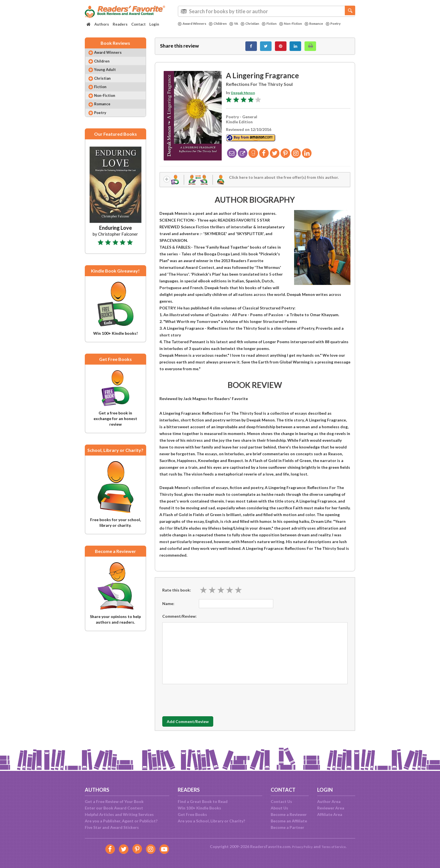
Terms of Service (336, 846)
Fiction (280, 24)
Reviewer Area (331, 808)
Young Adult (109, 76)
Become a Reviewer (289, 814)
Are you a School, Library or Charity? (211, 821)
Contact (138, 24)
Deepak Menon (245, 96)
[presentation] (205, 704)
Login (154, 24)
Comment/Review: (179, 621)
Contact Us (281, 801)
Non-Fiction (304, 24)
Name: (168, 608)
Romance (330, 24)
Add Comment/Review (196, 727)
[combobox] (266, 11)
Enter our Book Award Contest (114, 808)
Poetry (186, 28)
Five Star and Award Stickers (112, 827)
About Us (279, 808)
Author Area (329, 801)
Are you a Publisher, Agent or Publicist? (121, 821)
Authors (102, 24)
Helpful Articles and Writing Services (119, 814)
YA (240, 24)
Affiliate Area (330, 814)
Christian (258, 24)
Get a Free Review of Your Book (114, 801)
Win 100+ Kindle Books (199, 808)
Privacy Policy (299, 846)
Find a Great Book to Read (203, 801)
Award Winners (194, 24)
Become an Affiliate (289, 821)
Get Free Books (192, 814)
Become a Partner (287, 827)
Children (223, 24)
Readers (120, 24)
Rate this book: (177, 595)
